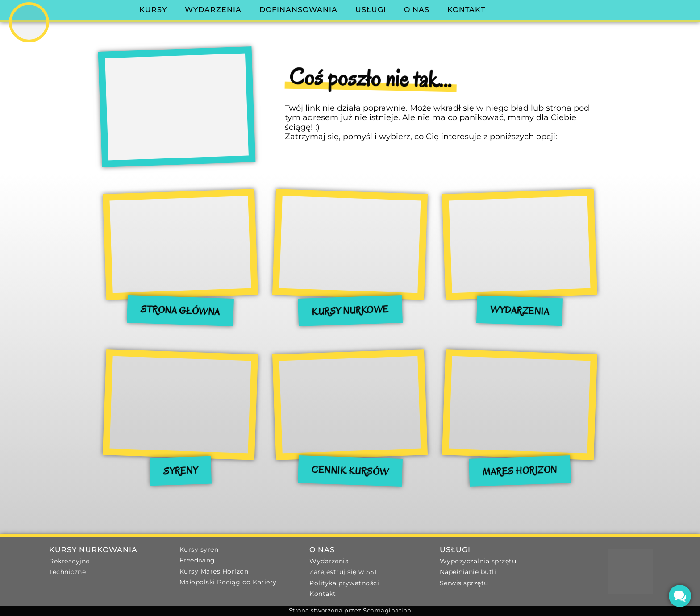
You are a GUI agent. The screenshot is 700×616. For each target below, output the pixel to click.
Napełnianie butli (468, 572)
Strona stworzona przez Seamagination (350, 610)
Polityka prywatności (344, 583)
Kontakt (466, 10)
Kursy (153, 10)
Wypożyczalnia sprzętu (478, 561)
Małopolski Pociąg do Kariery (228, 582)
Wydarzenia (213, 10)
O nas (417, 10)
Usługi (371, 10)
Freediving (197, 560)
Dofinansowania (298, 10)
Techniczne (67, 572)
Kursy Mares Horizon (214, 571)
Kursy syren (199, 549)
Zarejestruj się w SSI (343, 572)
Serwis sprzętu (464, 583)
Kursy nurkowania (93, 550)
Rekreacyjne (69, 561)
